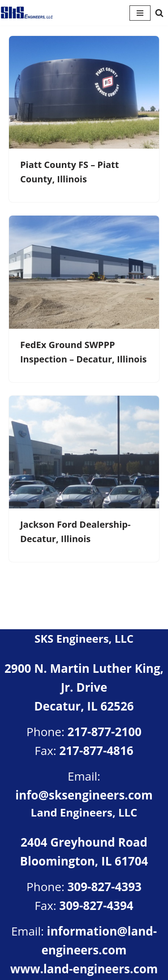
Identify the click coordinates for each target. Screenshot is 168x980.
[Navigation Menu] (140, 13)
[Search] (159, 13)
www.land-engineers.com (84, 969)
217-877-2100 (104, 732)
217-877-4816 (96, 750)
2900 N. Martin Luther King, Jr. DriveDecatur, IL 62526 (84, 687)
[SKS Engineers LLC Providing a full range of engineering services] (27, 13)
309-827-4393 (104, 887)
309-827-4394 (96, 905)
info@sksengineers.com (84, 795)
